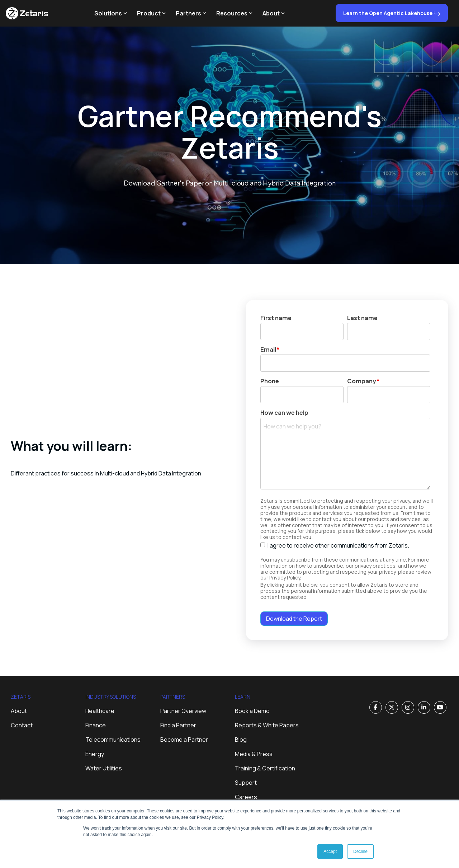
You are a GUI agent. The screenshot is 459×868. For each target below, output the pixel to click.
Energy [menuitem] (95, 754)
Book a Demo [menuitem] (252, 711)
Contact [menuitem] (22, 725)
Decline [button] (360, 851)
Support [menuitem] (246, 783)
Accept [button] (330, 851)
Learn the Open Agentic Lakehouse (388, 13)
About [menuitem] (19, 711)
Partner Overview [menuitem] (183, 711)
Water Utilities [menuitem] (104, 768)
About (274, 13)
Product (151, 13)
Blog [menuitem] (241, 740)
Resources (234, 13)
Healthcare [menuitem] (100, 711)
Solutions (111, 13)
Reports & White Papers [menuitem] (267, 725)
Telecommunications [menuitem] (113, 740)
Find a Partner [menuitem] (178, 725)
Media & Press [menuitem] (254, 754)
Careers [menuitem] (246, 797)
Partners (191, 13)
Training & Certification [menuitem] (265, 768)
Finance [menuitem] (96, 725)
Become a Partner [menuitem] (184, 740)
